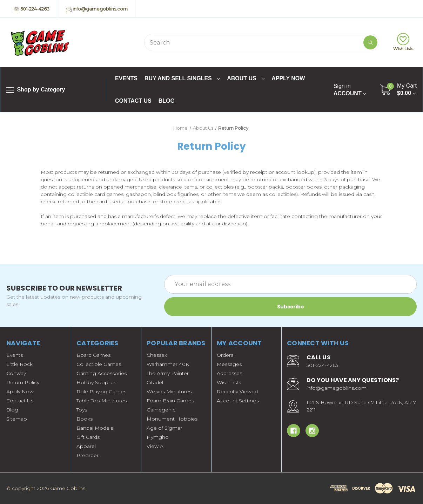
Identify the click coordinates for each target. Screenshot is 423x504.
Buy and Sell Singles (182, 78)
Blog (167, 101)
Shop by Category (36, 90)
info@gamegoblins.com (97, 9)
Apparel (86, 446)
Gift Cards (88, 437)
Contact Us (133, 101)
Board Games (93, 355)
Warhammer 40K (168, 364)
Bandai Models (95, 428)
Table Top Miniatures (102, 401)
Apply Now (288, 78)
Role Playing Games (101, 391)
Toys (82, 410)
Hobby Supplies (96, 382)
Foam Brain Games (170, 401)
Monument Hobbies (172, 419)
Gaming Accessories (102, 373)
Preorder (88, 455)
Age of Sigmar (164, 428)
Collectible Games (99, 364)
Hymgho (158, 437)
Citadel (155, 382)
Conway (16, 373)
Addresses (229, 373)
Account (350, 90)
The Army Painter (168, 373)
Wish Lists (403, 42)
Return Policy (23, 382)
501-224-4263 (32, 9)
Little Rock (19, 364)
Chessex (157, 355)
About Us (246, 78)
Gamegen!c (161, 410)
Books (85, 419)
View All (156, 446)
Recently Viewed (237, 391)
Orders (225, 355)
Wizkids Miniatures (169, 391)
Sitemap (17, 419)
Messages (229, 364)
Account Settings (238, 401)
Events (126, 78)
